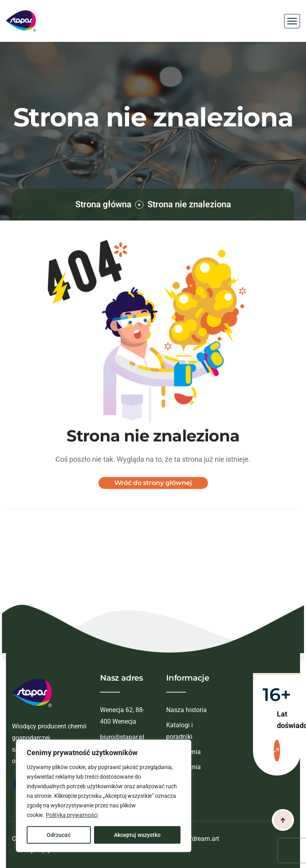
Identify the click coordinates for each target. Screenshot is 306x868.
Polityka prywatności (72, 815)
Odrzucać (59, 835)
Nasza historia (186, 710)
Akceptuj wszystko (137, 835)
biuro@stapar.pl (122, 737)
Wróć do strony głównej (153, 489)
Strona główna (103, 204)
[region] (104, 796)
